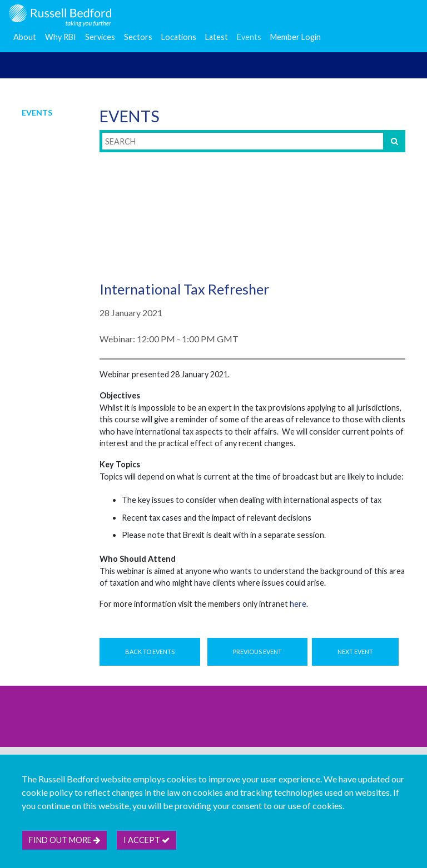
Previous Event (257, 652)
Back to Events (150, 652)
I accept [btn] (147, 840)
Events (249, 37)
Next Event (355, 652)
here (298, 604)
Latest (217, 37)
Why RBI (61, 37)
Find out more (64, 840)
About (25, 37)
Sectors (138, 37)
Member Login (296, 37)
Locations (179, 37)
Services (100, 37)
